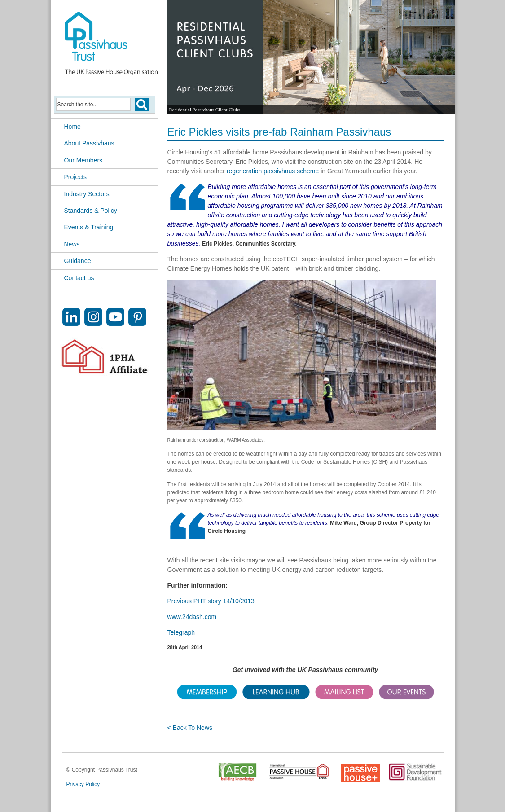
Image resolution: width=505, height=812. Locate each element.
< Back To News (190, 728)
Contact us (79, 278)
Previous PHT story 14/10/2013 (211, 601)
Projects (76, 177)
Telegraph (181, 632)
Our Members (83, 160)
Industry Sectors (87, 194)
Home (72, 127)
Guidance (78, 261)
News (72, 244)
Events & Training (89, 227)
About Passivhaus (89, 143)
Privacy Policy (83, 784)
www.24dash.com (192, 617)
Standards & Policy (91, 211)
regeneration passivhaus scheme (273, 171)
